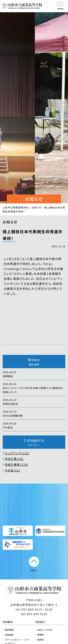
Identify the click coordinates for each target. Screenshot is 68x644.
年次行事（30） (14, 459)
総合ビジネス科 (45, 630)
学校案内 (8, 622)
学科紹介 (40, 622)
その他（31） (13, 470)
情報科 (41, 635)
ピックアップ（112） (17, 453)
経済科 (41, 640)
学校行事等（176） (17, 465)
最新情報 (9, 630)
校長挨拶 (9, 635)
